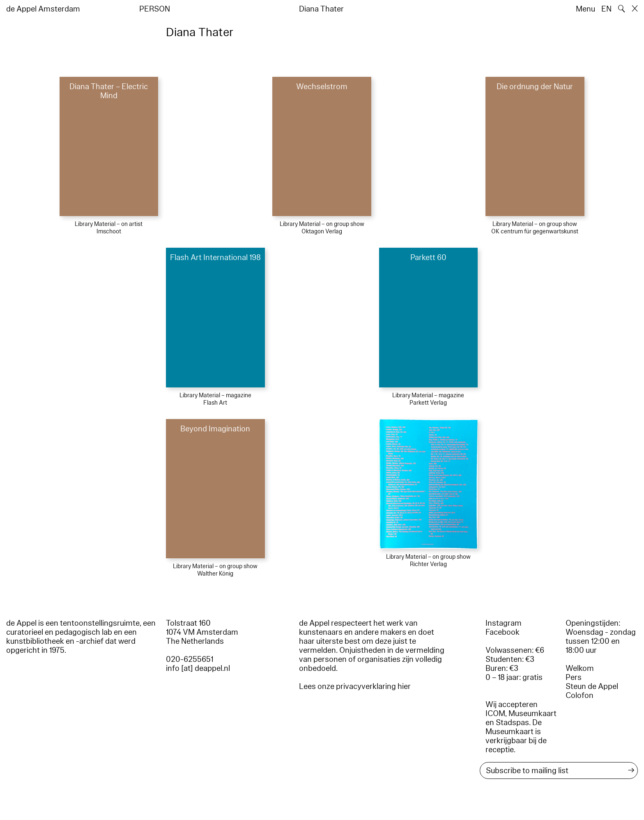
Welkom (580, 668)
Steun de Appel (592, 686)
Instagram (504, 623)
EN (606, 9)
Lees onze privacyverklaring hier (355, 686)
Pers (574, 677)
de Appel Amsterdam (43, 9)
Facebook (503, 632)
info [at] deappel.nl (198, 668)
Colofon (580, 696)
